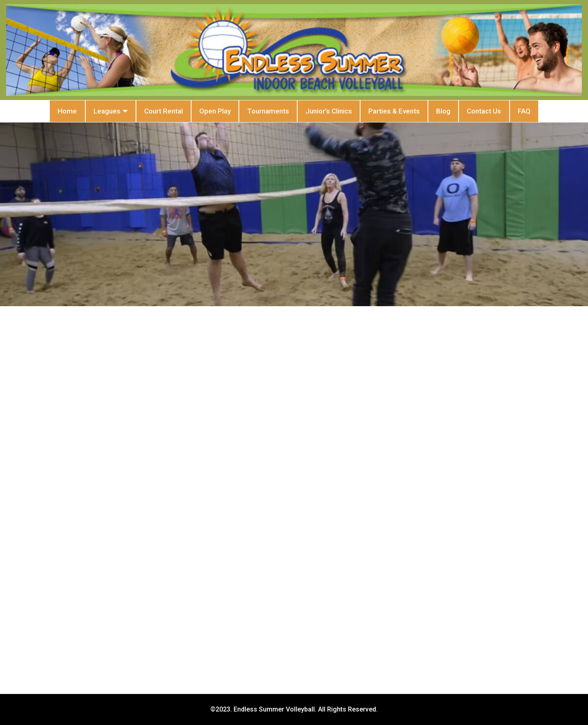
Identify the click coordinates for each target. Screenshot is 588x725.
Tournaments (264, 111)
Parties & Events (408, 111)
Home (27, 111)
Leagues (79, 111)
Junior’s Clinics (333, 111)
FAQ (564, 111)
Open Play (202, 111)
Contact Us (515, 111)
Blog (466, 111)
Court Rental (141, 111)
